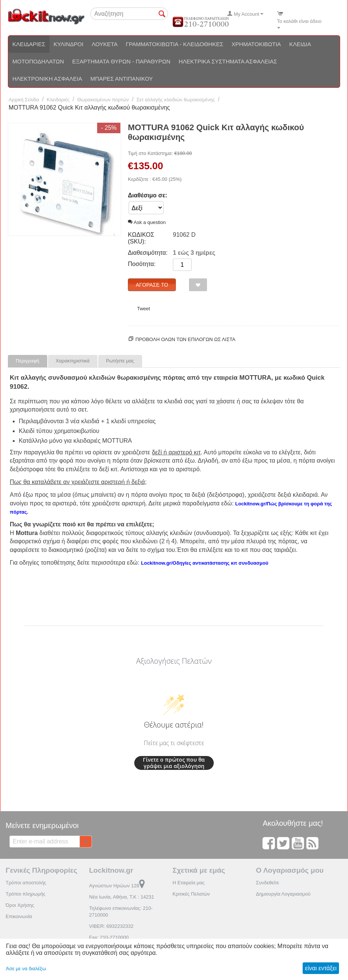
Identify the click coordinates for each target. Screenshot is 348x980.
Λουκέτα (104, 44)
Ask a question (147, 222)
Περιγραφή (28, 361)
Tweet (143, 309)
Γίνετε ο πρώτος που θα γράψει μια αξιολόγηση (174, 763)
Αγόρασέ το (152, 285)
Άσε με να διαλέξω (26, 969)
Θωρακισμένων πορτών (103, 100)
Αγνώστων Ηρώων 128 (117, 886)
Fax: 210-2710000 (109, 937)
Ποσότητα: (142, 264)
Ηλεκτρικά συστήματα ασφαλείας (228, 61)
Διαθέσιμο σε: (148, 195)
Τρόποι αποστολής (26, 883)
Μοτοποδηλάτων (38, 61)
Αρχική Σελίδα (24, 100)
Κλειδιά (300, 44)
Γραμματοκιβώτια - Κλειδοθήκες (174, 44)
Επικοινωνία (19, 916)
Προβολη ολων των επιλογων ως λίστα (185, 339)
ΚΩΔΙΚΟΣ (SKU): (141, 238)
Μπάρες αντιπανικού (122, 79)
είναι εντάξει (321, 968)
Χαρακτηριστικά (73, 361)
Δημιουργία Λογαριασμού (283, 894)
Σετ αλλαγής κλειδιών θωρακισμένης (176, 100)
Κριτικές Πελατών (191, 894)
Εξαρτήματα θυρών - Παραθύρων (121, 61)
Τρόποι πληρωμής (25, 894)
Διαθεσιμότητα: (148, 253)
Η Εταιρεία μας (189, 883)
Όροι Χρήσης (20, 905)
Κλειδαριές (29, 44)
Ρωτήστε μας (120, 361)
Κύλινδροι (69, 44)
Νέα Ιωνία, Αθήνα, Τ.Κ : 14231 (122, 897)
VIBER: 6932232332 (112, 926)
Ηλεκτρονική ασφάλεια (47, 79)
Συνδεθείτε (268, 883)
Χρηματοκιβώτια (256, 44)
